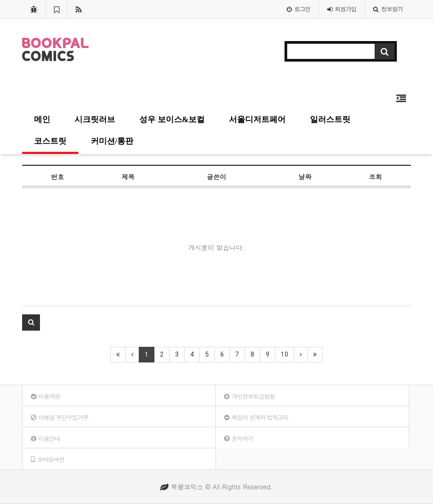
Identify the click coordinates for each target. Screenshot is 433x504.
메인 (42, 119)
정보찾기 (388, 9)
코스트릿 (50, 141)
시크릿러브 (95, 119)
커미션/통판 (112, 141)
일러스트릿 (330, 119)
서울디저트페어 (257, 119)
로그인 (299, 9)
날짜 (305, 176)
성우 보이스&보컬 (172, 119)
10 (285, 354)
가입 (342, 9)
